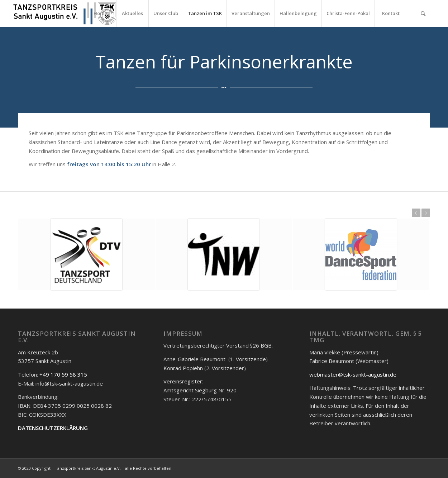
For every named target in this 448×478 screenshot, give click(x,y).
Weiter (426, 213)
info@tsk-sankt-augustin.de (69, 383)
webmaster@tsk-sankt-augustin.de (353, 374)
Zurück (416, 213)
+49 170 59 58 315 (63, 374)
